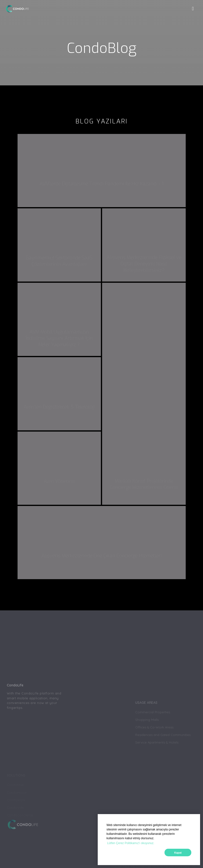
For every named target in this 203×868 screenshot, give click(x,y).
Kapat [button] (178, 853)
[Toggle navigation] (193, 9)
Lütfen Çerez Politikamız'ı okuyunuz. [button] (131, 843)
